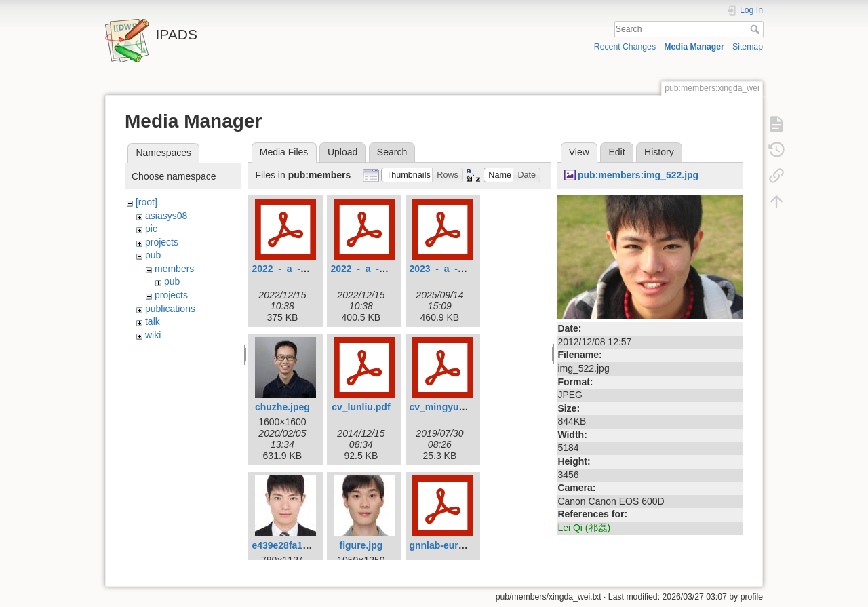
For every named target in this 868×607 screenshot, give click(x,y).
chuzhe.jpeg (282, 407)
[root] (146, 202)
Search (756, 29)
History (659, 152)
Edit (616, 152)
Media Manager (694, 47)
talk (153, 321)
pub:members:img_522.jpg (638, 175)
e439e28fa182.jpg (291, 545)
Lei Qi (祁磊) (584, 528)
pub (153, 255)
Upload (342, 152)
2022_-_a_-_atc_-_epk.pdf (309, 269)
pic (151, 229)
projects (162, 242)
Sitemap (748, 47)
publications (170, 309)
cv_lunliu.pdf (361, 407)
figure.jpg (361, 545)
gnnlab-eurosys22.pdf (458, 545)
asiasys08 (166, 216)
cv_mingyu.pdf (442, 407)
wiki (153, 335)
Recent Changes (625, 47)
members (174, 269)
